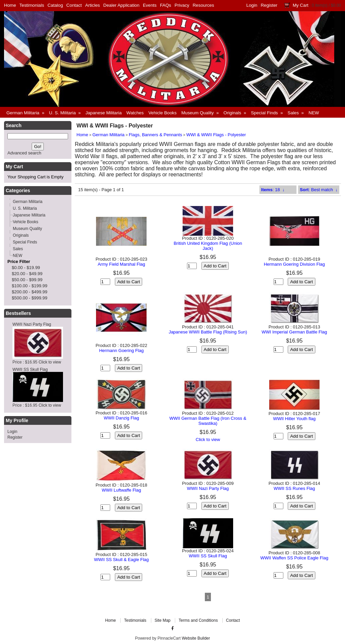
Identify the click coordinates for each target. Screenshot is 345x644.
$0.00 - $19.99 (26, 268)
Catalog (55, 5)
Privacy (182, 5)
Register (269, 5)
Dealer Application (121, 5)
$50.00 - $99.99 (27, 280)
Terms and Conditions (198, 620)
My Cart (301, 5)
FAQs (166, 5)
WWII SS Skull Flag (30, 370)
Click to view (50, 362)
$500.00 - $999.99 (30, 298)
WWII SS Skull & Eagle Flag (121, 560)
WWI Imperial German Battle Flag (294, 332)
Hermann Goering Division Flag (294, 264)
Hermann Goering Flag (121, 350)
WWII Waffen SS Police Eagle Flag (294, 558)
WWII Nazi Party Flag (32, 324)
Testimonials (32, 5)
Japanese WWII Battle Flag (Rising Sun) (208, 332)
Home (10, 5)
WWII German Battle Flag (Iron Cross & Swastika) (208, 421)
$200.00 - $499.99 (30, 292)
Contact (74, 5)
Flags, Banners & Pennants (155, 135)
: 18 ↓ (273, 190)
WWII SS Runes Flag (294, 488)
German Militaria (108, 135)
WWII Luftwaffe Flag (121, 490)
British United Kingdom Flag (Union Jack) (208, 246)
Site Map (163, 620)
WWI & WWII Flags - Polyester (216, 135)
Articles (93, 5)
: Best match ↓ (319, 190)
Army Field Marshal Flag (121, 264)
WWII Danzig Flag (121, 418)
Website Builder (196, 638)
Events (150, 5)
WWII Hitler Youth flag (294, 419)
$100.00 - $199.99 (30, 286)
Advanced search (24, 153)
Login (252, 5)
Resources (203, 5)
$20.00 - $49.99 (27, 274)
